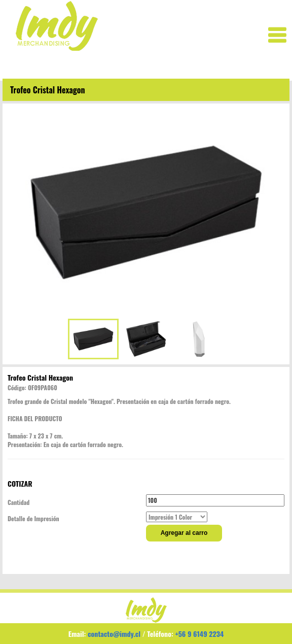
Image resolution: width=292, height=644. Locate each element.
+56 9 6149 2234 (199, 634)
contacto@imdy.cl (114, 634)
